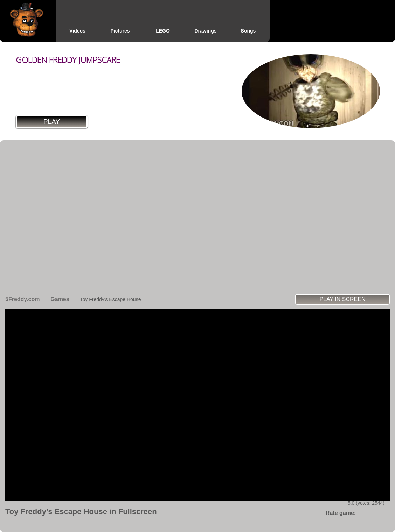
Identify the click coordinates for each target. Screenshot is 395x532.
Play (52, 122)
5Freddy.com (22, 299)
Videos (77, 31)
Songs (248, 31)
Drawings (205, 31)
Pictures (120, 31)
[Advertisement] (73, 217)
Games (60, 299)
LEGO (163, 31)
